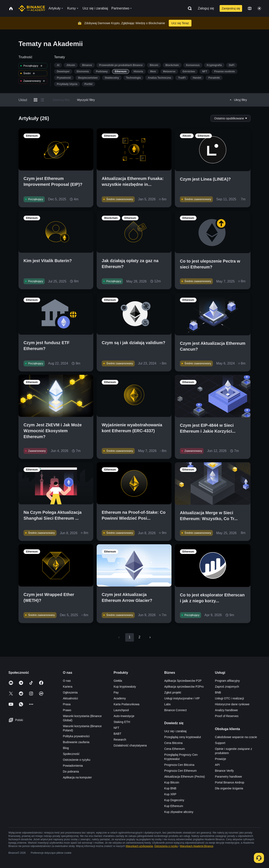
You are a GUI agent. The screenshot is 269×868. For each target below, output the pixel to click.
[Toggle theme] (259, 8)
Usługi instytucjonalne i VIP (182, 698)
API (217, 765)
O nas (67, 681)
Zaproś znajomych (227, 687)
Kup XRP (170, 794)
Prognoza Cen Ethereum (181, 771)
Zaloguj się (206, 8)
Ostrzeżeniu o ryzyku (166, 846)
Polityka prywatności (76, 736)
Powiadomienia (73, 766)
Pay (116, 692)
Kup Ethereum (174, 806)
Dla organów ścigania (229, 788)
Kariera (68, 687)
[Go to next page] (150, 637)
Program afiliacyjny (227, 681)
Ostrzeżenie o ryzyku (77, 760)
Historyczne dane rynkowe (232, 704)
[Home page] (32, 8)
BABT (117, 734)
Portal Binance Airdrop (230, 782)
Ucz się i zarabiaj (175, 731)
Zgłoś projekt (173, 692)
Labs (167, 704)
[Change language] (250, 8)
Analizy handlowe (226, 710)
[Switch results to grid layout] (36, 100)
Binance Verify (224, 771)
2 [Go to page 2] (139, 637)
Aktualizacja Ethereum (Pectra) (185, 777)
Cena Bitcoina (173, 743)
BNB (218, 692)
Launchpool (121, 710)
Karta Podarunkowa (126, 704)
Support (220, 743)
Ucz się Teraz (180, 23)
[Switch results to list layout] (42, 100)
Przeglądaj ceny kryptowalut (183, 737)
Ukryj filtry (238, 100)
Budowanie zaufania (76, 742)
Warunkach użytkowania (139, 846)
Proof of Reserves (227, 716)
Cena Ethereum (175, 749)
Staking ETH (122, 722)
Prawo (67, 710)
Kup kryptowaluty (125, 687)
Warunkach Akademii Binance (197, 846)
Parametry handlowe (228, 777)
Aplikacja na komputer (77, 777)
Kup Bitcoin (172, 782)
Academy (120, 698)
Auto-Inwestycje (124, 716)
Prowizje (221, 759)
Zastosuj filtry (61, 100)
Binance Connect (176, 710)
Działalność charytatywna (130, 745)
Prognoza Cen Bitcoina (179, 765)
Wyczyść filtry (86, 100)
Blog (66, 748)
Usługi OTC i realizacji (229, 698)
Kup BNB (170, 788)
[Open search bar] (189, 8)
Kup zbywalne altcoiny (179, 812)
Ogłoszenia (70, 692)
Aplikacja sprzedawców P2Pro (184, 687)
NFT (116, 728)
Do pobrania (71, 772)
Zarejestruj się (231, 8)
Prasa (67, 704)
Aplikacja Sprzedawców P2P (183, 681)
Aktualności (70, 698)
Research (120, 740)
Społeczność (71, 754)
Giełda (118, 681)
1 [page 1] (130, 637)
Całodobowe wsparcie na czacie (236, 737)
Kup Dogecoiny (174, 800)
